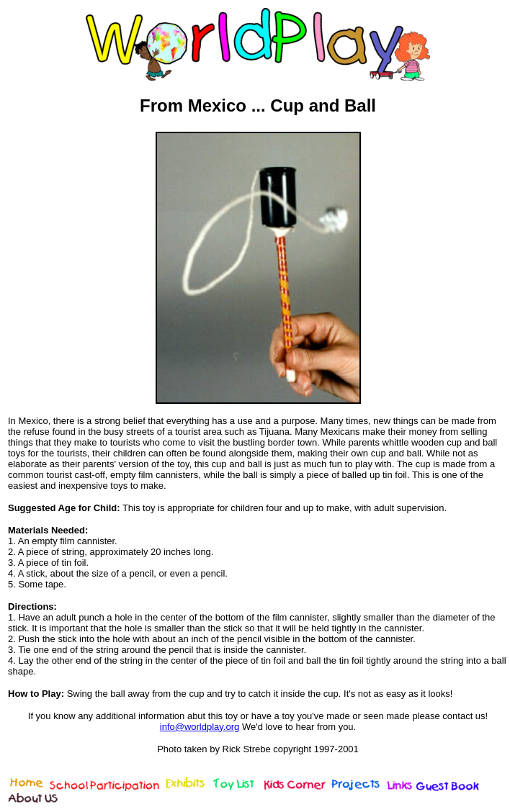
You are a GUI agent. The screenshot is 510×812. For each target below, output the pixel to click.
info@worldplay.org (200, 727)
